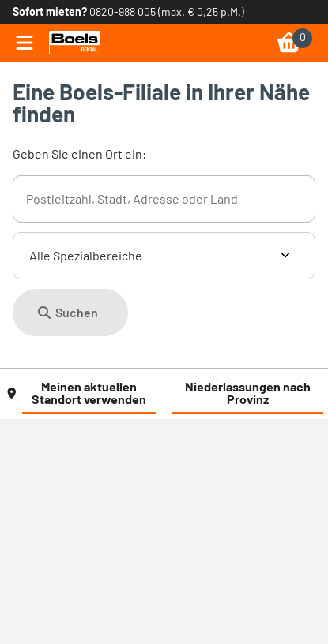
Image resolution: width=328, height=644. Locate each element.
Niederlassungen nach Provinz (248, 393)
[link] (75, 43)
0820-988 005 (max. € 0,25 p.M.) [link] (167, 11)
